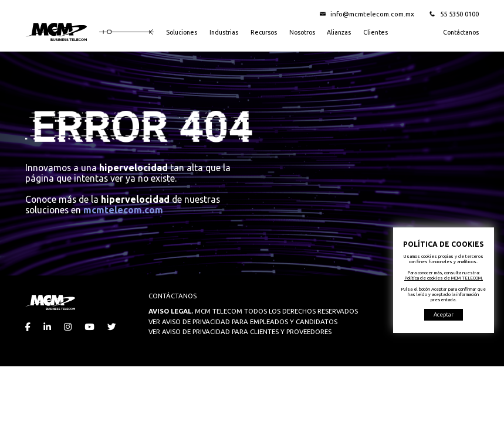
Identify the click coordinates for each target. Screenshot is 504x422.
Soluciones (182, 32)
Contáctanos (461, 32)
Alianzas (339, 32)
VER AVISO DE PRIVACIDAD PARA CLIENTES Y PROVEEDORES (240, 331)
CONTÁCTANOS (172, 296)
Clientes (376, 32)
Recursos (264, 32)
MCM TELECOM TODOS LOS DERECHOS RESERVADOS (253, 311)
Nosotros (302, 32)
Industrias (224, 32)
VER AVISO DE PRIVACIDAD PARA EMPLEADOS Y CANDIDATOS (243, 321)
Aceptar (444, 314)
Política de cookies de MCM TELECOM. (444, 278)
